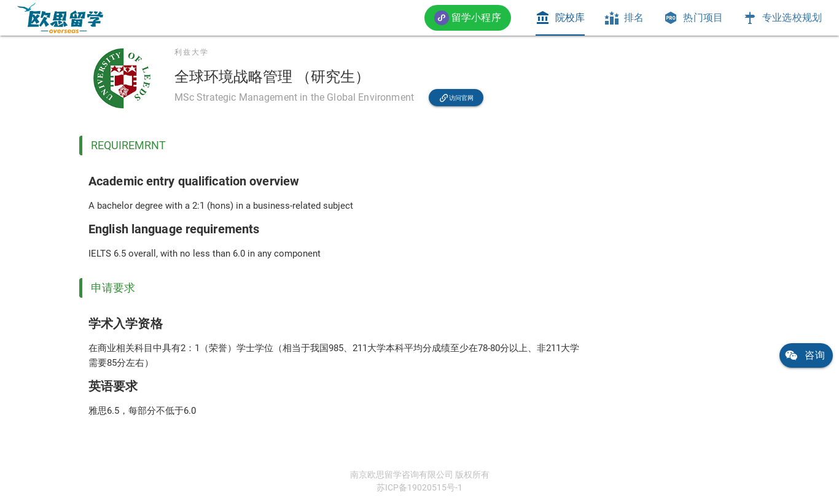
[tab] (560, 18)
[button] (468, 17)
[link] (60, 18)
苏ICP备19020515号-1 (419, 487)
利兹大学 (192, 52)
